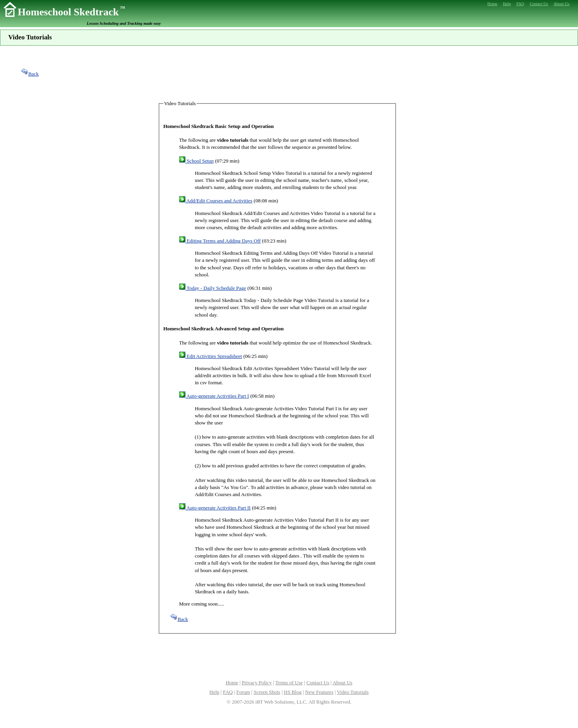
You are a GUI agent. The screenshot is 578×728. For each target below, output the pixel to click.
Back (30, 74)
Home (232, 683)
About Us (343, 683)
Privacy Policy (257, 683)
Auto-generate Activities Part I (214, 396)
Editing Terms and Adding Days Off (220, 241)
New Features (319, 692)
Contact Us (318, 683)
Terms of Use (289, 683)
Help (214, 692)
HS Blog (293, 692)
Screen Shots (267, 692)
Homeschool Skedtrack (71, 12)
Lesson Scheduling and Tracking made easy (124, 23)
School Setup (196, 161)
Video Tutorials (353, 692)
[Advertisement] (289, 73)
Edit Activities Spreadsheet (211, 356)
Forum (243, 692)
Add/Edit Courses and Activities (216, 201)
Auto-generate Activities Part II (215, 508)
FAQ (228, 692)
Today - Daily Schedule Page (213, 288)
